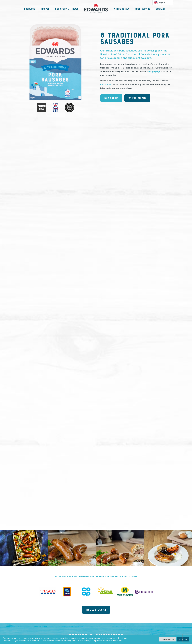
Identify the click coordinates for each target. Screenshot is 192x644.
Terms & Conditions (98, 621)
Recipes (45, 9)
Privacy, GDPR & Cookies (67, 621)
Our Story (61, 9)
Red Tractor (106, 88)
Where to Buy (121, 9)
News (75, 9)
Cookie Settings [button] (167, 639)
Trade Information (141, 621)
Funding (120, 621)
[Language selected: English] (163, 3)
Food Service (143, 9)
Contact (160, 9)
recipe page (154, 75)
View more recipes (96, 283)
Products (30, 9)
